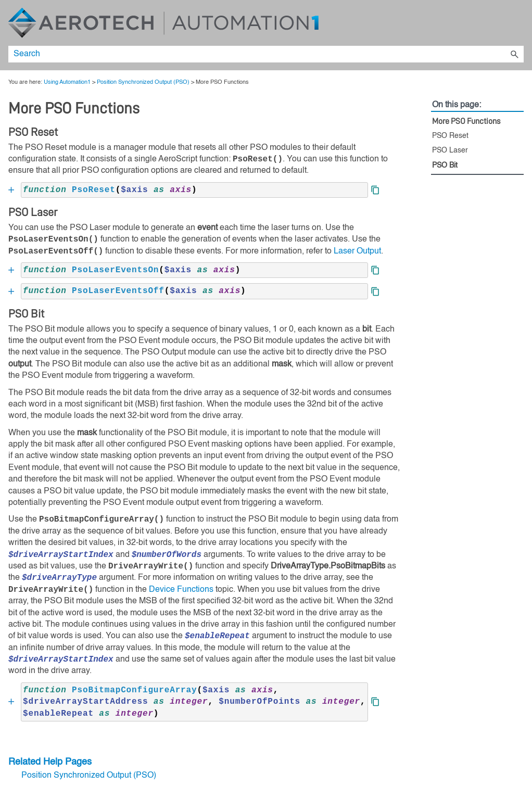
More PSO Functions (466, 121)
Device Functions (181, 590)
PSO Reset (450, 136)
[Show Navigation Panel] (518, 23)
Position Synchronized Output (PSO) (143, 82)
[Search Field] (266, 54)
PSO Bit (445, 166)
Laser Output (357, 251)
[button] (514, 54)
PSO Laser (450, 150)
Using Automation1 (67, 82)
